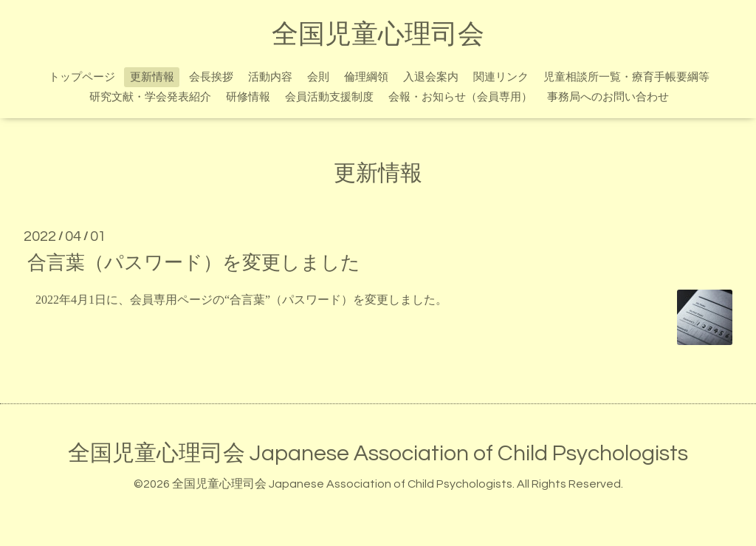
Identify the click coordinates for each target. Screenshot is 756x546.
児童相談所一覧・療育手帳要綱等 (626, 77)
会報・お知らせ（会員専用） (460, 97)
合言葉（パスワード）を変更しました (194, 262)
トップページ (82, 77)
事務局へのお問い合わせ (608, 97)
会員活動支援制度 (329, 97)
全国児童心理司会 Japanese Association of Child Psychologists (378, 453)
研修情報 (248, 97)
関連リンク (501, 77)
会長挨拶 (211, 77)
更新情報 (152, 77)
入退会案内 (431, 77)
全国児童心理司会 (378, 35)
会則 (318, 77)
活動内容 (270, 77)
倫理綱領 (366, 77)
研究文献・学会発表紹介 (150, 97)
